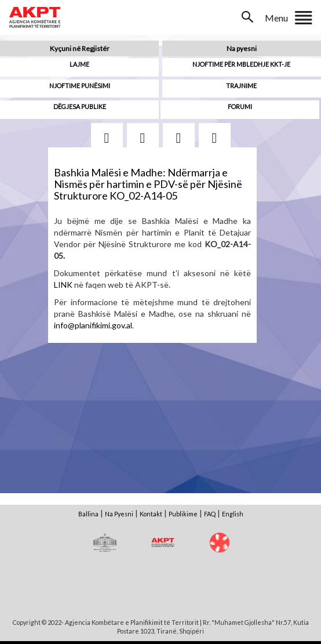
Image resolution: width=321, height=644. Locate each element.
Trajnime (241, 86)
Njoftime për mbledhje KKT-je (241, 64)
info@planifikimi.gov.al (93, 325)
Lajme (79, 64)
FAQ (210, 514)
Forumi (240, 106)
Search (249, 17)
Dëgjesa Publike (80, 106)
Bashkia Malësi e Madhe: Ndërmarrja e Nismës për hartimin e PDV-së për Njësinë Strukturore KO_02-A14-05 (148, 184)
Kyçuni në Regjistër (80, 48)
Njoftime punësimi (80, 86)
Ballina (88, 514)
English (233, 514)
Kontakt (151, 514)
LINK (63, 285)
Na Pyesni (119, 514)
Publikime (183, 514)
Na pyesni (242, 48)
